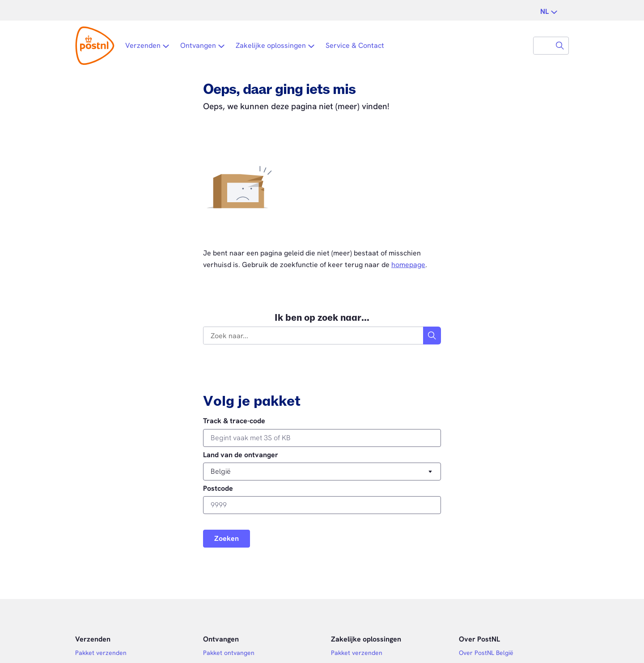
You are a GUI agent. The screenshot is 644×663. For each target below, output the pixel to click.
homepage (408, 265)
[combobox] (542, 46)
